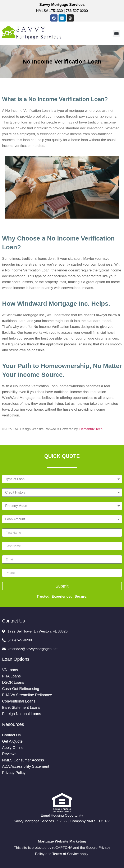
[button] (116, 33)
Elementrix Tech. (91, 429)
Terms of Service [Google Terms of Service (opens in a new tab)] (66, 854)
